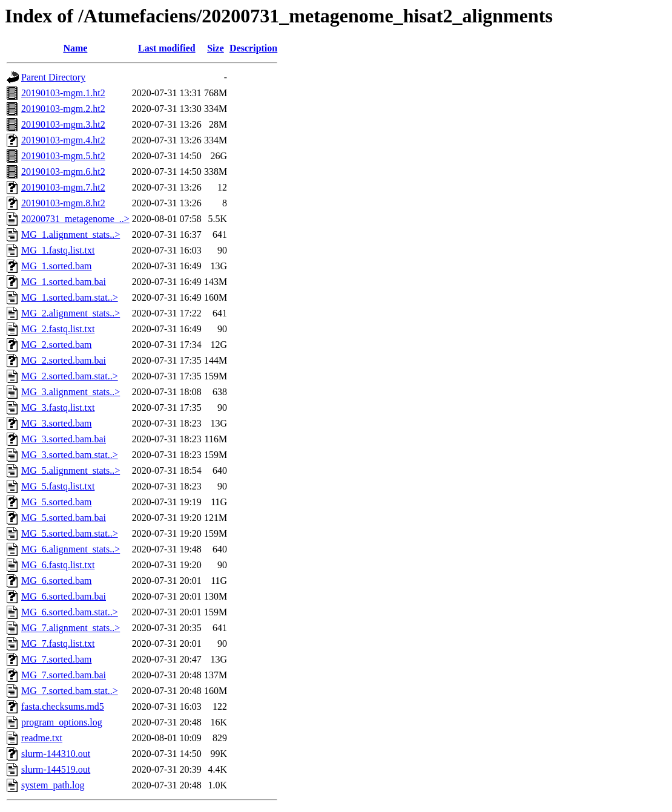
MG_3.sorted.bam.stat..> (70, 455)
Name (75, 48)
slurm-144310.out (56, 754)
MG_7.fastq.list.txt (58, 643)
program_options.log (62, 722)
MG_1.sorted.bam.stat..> (70, 297)
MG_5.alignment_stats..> (71, 470)
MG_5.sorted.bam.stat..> (70, 533)
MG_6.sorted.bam (56, 581)
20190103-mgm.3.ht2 (63, 124)
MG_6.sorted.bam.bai (64, 596)
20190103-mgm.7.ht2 (63, 187)
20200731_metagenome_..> (75, 219)
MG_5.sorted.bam (56, 502)
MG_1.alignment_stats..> (71, 234)
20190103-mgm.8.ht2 (63, 203)
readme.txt (42, 738)
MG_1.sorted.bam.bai (64, 282)
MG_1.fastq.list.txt (58, 250)
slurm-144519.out (56, 769)
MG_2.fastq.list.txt (58, 329)
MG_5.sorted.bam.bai (64, 518)
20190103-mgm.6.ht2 (63, 172)
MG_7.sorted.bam (56, 659)
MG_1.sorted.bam (56, 266)
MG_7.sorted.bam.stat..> (70, 691)
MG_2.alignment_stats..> (71, 313)
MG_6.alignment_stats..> (71, 549)
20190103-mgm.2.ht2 (63, 109)
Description (253, 48)
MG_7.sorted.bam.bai (64, 675)
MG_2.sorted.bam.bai (64, 360)
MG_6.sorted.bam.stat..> (70, 612)
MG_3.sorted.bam (56, 423)
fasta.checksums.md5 (63, 706)
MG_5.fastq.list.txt (58, 486)
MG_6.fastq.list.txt (58, 565)
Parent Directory (53, 77)
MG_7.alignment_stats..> (71, 628)
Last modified (167, 48)
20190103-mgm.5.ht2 (63, 156)
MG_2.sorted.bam (56, 345)
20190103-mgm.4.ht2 (63, 140)
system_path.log (53, 785)
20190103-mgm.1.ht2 (63, 93)
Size (216, 48)
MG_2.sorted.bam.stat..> (70, 376)
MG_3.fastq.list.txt (58, 408)
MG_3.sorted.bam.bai (64, 439)
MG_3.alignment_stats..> (71, 392)
